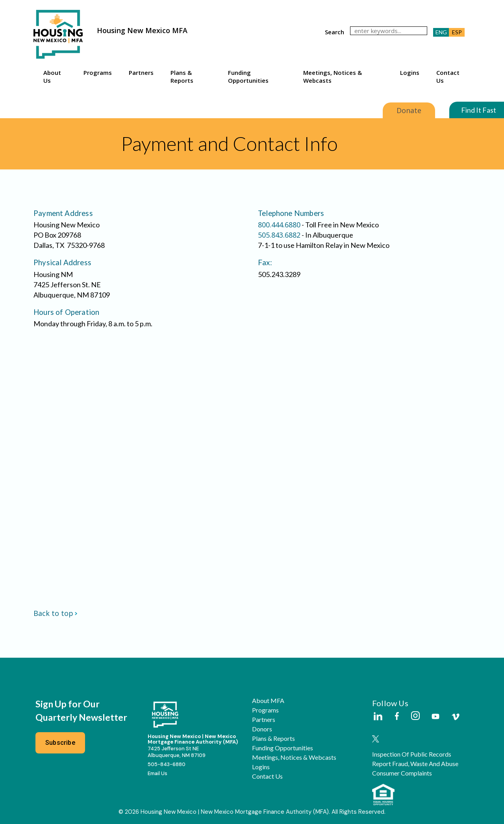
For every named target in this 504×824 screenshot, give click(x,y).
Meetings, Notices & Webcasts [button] (333, 76)
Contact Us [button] (448, 76)
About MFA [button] (268, 701)
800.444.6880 (279, 225)
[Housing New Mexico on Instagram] (415, 716)
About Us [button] (52, 76)
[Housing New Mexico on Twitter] (376, 739)
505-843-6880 (167, 764)
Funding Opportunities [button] (248, 76)
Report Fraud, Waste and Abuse (415, 764)
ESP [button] (457, 32)
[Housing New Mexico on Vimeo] (456, 717)
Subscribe (60, 743)
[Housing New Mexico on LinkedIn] (378, 717)
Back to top (56, 613)
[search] (389, 31)
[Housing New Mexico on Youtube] (435, 717)
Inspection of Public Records (412, 754)
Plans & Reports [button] (182, 76)
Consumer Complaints (402, 773)
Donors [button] (262, 729)
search (334, 32)
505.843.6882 (279, 235)
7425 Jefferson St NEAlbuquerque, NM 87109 (177, 752)
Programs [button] (98, 73)
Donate (409, 110)
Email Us (157, 773)
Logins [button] (410, 73)
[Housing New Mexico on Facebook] (397, 717)
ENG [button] (441, 32)
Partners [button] (141, 73)
